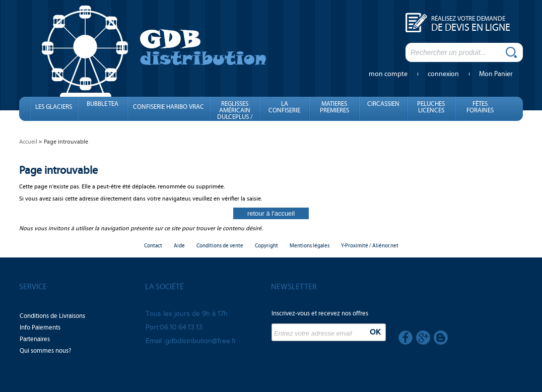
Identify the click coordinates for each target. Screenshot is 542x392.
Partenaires (35, 339)
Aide (179, 246)
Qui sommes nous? (45, 351)
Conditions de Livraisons (52, 316)
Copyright (266, 246)
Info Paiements (40, 328)
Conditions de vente (220, 246)
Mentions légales (310, 246)
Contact (153, 246)
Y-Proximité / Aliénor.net (370, 246)
